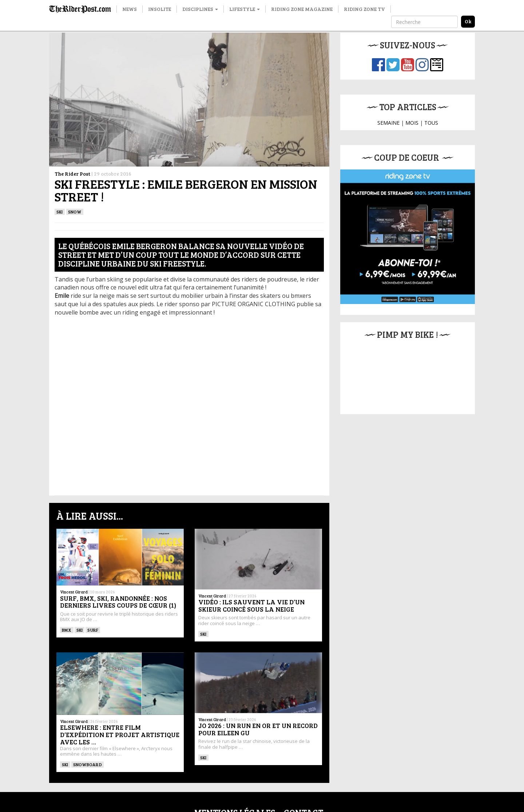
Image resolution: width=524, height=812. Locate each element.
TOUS (431, 123)
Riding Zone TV (364, 9)
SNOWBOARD (88, 764)
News (130, 9)
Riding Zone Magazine (302, 9)
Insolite (160, 9)
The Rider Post (72, 174)
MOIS (412, 123)
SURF (93, 630)
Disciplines (200, 9)
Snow (75, 212)
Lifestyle (245, 9)
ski (60, 212)
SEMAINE (388, 123)
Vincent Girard (74, 592)
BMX (67, 630)
